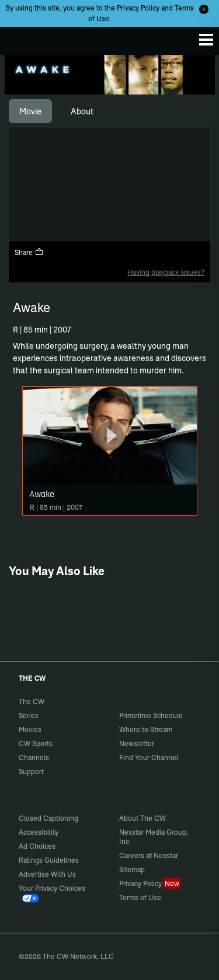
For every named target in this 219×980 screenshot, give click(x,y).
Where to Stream (146, 729)
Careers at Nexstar (149, 855)
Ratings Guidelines (49, 860)
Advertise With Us (47, 874)
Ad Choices (37, 846)
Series (29, 715)
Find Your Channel (149, 757)
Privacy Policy (138, 8)
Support (31, 771)
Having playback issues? (166, 272)
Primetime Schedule (151, 715)
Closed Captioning (48, 818)
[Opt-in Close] (204, 9)
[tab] (30, 111)
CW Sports (36, 743)
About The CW (142, 818)
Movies (30, 729)
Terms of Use (140, 897)
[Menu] (206, 40)
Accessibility (39, 832)
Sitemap (132, 869)
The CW (20, 38)
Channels (34, 757)
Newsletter (137, 743)
